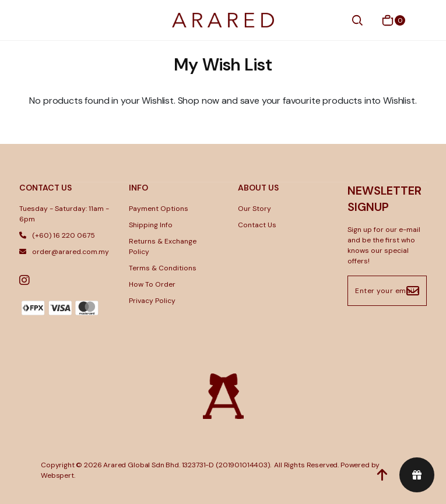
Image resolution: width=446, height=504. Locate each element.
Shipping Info (151, 225)
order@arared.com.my (64, 252)
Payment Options (159, 209)
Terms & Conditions (163, 268)
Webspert (57, 475)
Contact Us (257, 225)
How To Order (152, 284)
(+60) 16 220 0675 (57, 235)
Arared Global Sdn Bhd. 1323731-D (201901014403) (186, 465)
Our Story (254, 209)
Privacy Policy (152, 301)
